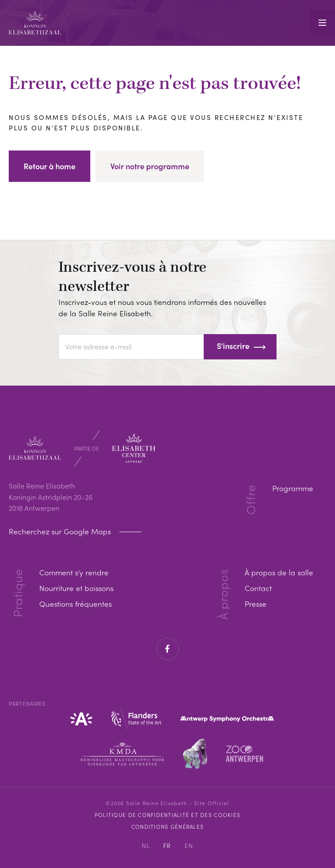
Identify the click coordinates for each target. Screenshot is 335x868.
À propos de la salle (278, 572)
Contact (256, 588)
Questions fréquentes (77, 603)
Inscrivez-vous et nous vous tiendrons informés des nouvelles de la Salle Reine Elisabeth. (167, 307)
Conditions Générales (167, 827)
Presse (254, 603)
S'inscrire (233, 346)
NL (146, 845)
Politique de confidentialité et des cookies (167, 815)
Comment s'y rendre (75, 572)
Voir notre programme (150, 166)
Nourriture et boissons (78, 588)
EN (189, 845)
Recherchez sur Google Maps (63, 531)
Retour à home (50, 166)
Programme (291, 488)
